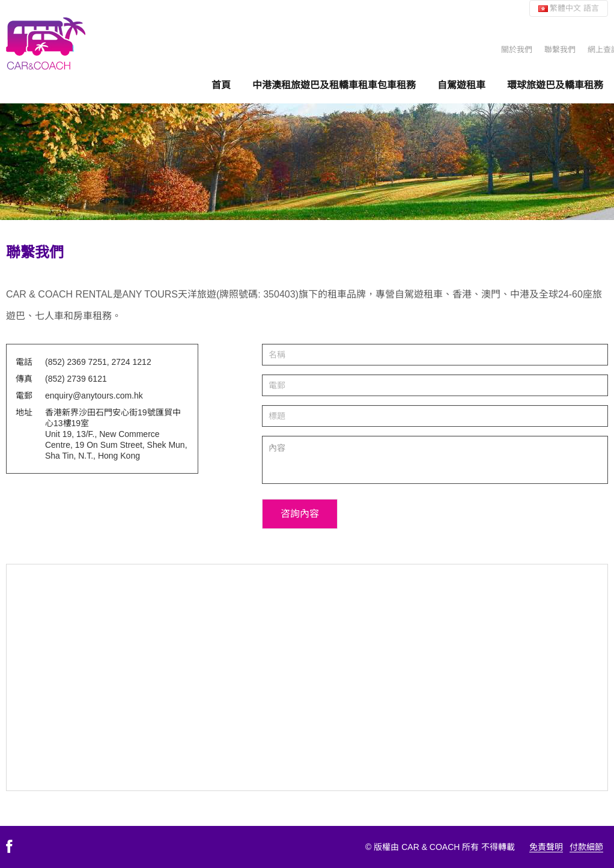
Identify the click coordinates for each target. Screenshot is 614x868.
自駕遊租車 (461, 85)
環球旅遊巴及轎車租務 (555, 85)
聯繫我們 (560, 50)
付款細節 (586, 847)
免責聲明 (546, 847)
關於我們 (517, 50)
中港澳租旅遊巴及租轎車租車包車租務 (334, 85)
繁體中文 (569, 8)
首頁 (221, 85)
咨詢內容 (300, 514)
